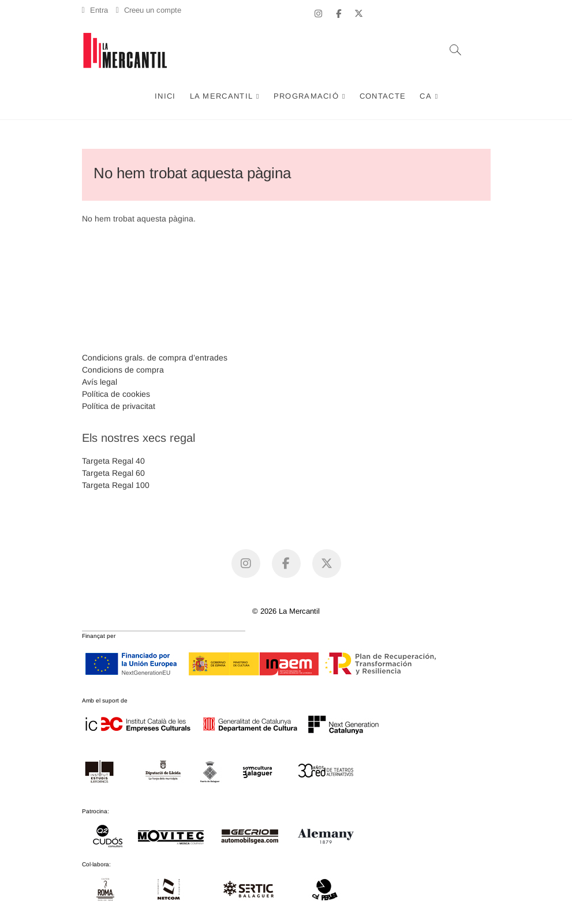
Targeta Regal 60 (113, 473)
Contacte (383, 96)
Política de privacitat (119, 406)
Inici (165, 96)
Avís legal (100, 382)
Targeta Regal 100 (116, 485)
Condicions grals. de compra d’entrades (155, 358)
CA (426, 96)
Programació (306, 96)
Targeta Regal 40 (113, 461)
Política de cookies (116, 394)
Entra (95, 10)
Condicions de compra (123, 370)
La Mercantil (222, 96)
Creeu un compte (149, 10)
